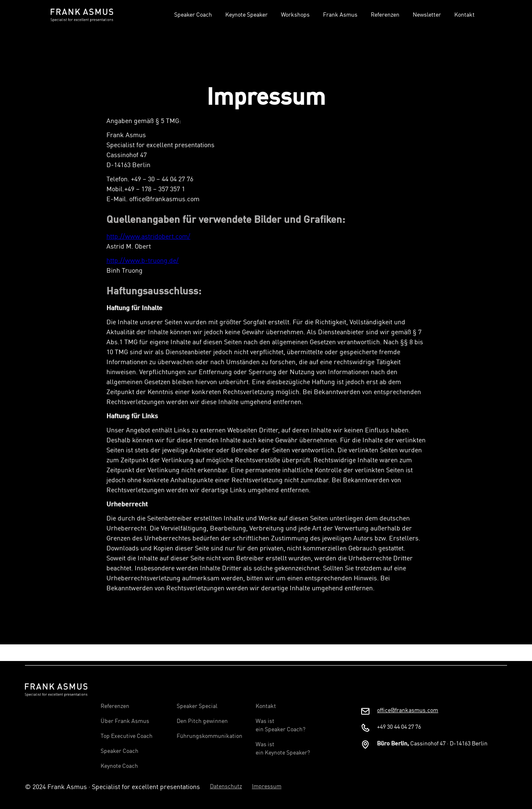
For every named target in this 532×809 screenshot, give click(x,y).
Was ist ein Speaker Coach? (281, 725)
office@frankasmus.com (408, 710)
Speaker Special (197, 706)
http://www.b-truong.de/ (143, 261)
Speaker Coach (193, 15)
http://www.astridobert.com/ (148, 237)
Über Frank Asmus (125, 721)
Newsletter (427, 15)
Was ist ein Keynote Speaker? (283, 749)
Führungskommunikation (209, 736)
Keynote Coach (119, 766)
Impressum (267, 787)
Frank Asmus (340, 15)
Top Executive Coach (127, 736)
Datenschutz (226, 787)
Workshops (295, 15)
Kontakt (464, 15)
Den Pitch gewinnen (202, 721)
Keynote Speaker (246, 15)
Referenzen (385, 15)
